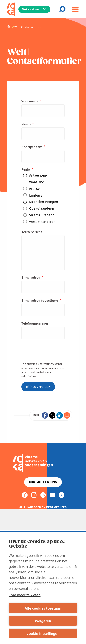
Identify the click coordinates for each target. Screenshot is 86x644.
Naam (26, 124)
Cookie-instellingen (43, 633)
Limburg (36, 195)
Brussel (35, 188)
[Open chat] (64, 9)
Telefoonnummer (35, 323)
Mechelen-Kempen (44, 202)
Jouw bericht (32, 232)
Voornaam (30, 101)
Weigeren (43, 621)
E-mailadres (31, 277)
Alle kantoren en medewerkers (43, 507)
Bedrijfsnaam (32, 147)
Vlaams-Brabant (41, 215)
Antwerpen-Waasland (38, 179)
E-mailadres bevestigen (40, 300)
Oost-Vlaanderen (42, 208)
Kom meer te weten (25, 595)
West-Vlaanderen (42, 222)
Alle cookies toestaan (43, 608)
